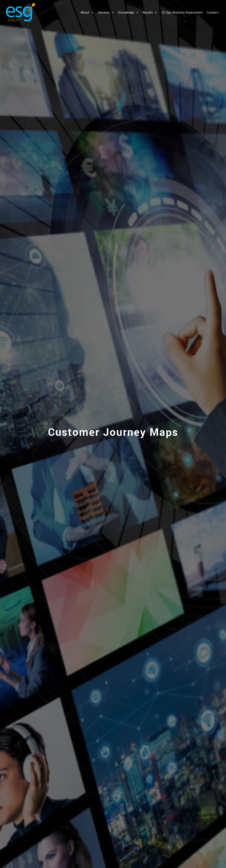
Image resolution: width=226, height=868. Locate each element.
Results (150, 13)
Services (106, 13)
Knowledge (128, 13)
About (87, 13)
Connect (213, 13)
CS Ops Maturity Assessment (182, 13)
